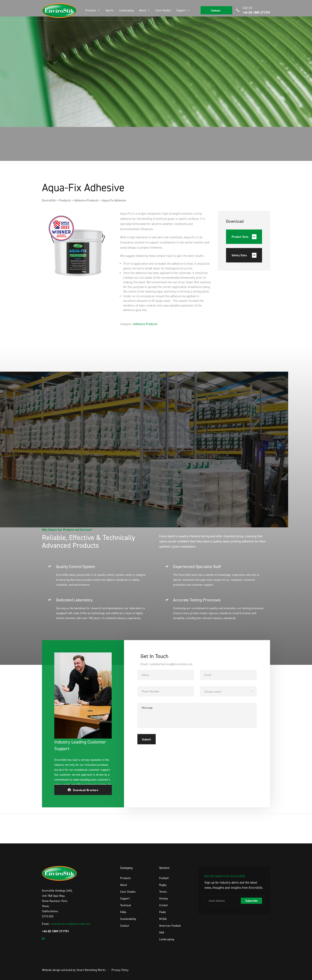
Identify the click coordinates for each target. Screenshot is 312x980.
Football (164, 878)
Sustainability (128, 919)
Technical (126, 905)
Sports (110, 10)
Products (91, 10)
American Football (170, 926)
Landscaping (126, 10)
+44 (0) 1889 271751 (256, 12)
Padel (163, 912)
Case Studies (163, 10)
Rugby (163, 885)
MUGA (163, 919)
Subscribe (251, 901)
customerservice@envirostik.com (70, 924)
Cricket (163, 905)
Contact (125, 926)
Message (197, 715)
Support (181, 10)
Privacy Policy (120, 970)
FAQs (123, 912)
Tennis (163, 892)
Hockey (164, 898)
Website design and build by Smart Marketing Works (74, 970)
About (142, 10)
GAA (162, 932)
